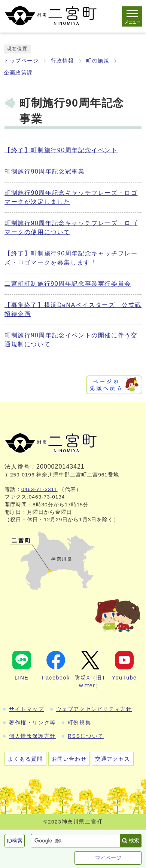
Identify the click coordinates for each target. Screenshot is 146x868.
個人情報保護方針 (32, 736)
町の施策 (98, 61)
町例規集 (79, 723)
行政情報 (63, 61)
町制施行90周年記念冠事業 (45, 171)
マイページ (108, 858)
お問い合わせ (69, 759)
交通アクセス (113, 759)
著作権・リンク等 (32, 723)
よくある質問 (25, 759)
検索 (134, 840)
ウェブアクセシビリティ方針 (94, 709)
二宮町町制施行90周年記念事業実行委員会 (68, 284)
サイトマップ (27, 709)
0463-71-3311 (39, 489)
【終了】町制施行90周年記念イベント (61, 150)
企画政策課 (18, 73)
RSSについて (86, 736)
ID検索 (15, 841)
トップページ (21, 61)
